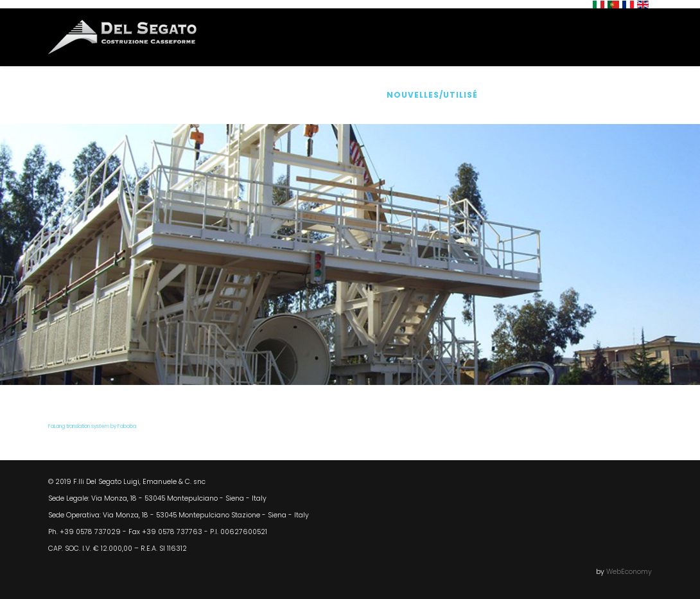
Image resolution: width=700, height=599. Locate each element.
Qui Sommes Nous (171, 95)
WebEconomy (629, 572)
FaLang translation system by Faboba (92, 426)
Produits (259, 95)
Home (92, 95)
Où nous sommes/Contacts (570, 95)
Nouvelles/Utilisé (432, 95)
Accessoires (335, 95)
